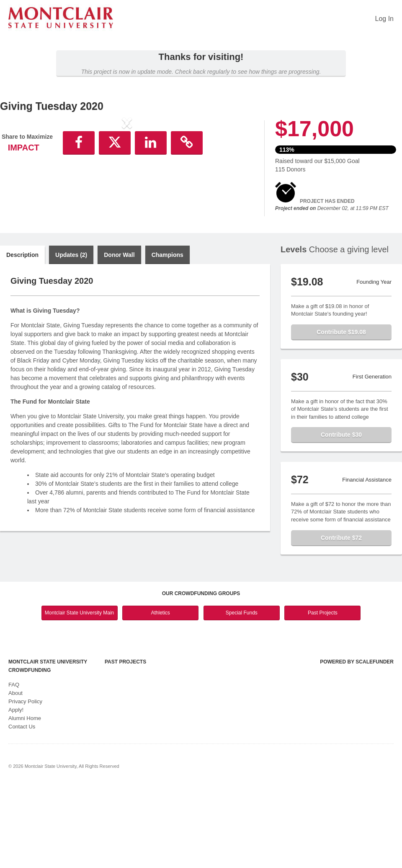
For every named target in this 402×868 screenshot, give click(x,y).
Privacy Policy (25, 783)
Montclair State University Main (79, 694)
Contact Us (22, 808)
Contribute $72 (341, 619)
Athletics (161, 694)
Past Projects (323, 694)
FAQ (14, 766)
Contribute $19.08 (341, 414)
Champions (167, 337)
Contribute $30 (341, 516)
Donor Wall (119, 337)
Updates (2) (71, 337)
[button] (19, 192)
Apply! (16, 792)
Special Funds (242, 694)
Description (22, 337)
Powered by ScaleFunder (357, 744)
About (15, 775)
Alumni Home (25, 800)
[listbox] (127, 192)
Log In (384, 19)
